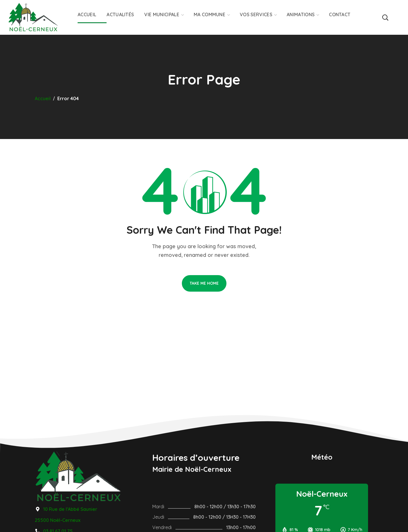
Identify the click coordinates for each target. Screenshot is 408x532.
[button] (385, 17)
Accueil (43, 98)
